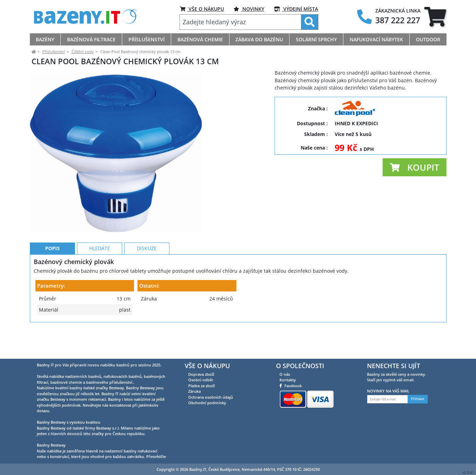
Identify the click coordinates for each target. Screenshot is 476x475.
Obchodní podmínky (207, 403)
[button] (415, 167)
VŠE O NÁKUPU (202, 9)
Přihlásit (418, 399)
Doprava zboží (201, 374)
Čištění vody (83, 52)
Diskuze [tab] (147, 279)
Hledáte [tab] (100, 279)
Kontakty (288, 380)
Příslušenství (54, 52)
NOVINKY (249, 9)
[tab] (435, 17)
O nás (285, 374)
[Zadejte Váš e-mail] (387, 400)
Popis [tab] (52, 279)
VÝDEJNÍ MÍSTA (296, 9)
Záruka (194, 391)
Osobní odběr (201, 380)
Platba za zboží (202, 386)
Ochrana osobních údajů (211, 397)
